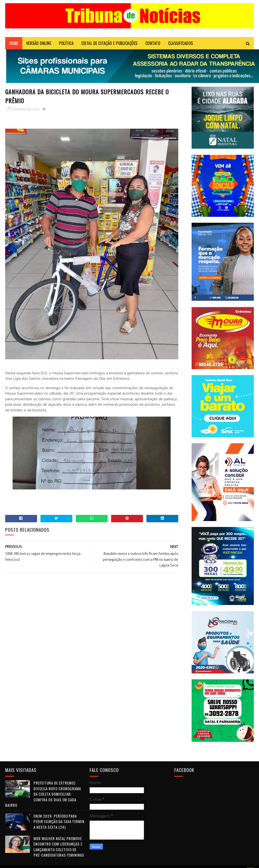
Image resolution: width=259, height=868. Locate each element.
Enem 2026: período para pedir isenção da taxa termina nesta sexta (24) (59, 821)
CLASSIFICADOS (181, 43)
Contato (153, 43)
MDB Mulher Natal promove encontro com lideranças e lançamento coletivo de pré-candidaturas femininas (59, 847)
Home (14, 43)
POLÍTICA (66, 43)
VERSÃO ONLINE (39, 43)
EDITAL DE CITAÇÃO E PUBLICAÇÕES (110, 43)
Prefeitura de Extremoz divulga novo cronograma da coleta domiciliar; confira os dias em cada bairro (43, 794)
